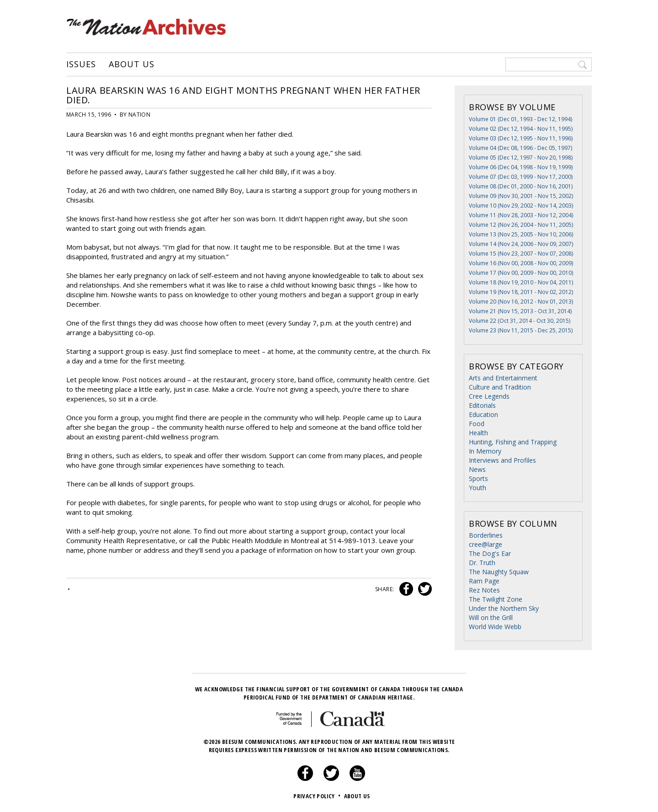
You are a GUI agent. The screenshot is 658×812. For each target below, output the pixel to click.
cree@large (486, 544)
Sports (478, 478)
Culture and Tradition (500, 387)
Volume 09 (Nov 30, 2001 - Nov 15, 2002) (521, 196)
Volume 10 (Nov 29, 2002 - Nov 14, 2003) (521, 206)
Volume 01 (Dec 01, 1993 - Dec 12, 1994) (520, 119)
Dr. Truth (482, 563)
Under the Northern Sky (504, 608)
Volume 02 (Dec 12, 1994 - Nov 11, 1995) (521, 129)
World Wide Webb (495, 627)
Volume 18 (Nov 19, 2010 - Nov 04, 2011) (521, 282)
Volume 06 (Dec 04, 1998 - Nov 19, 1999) (521, 167)
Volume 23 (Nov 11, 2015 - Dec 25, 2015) (521, 330)
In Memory (485, 451)
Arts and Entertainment (503, 378)
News (477, 469)
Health (478, 433)
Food (477, 424)
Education (483, 414)
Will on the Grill (491, 617)
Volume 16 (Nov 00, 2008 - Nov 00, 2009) (521, 263)
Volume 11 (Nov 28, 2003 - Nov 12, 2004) (521, 215)
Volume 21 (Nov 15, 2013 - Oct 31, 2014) (520, 311)
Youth (478, 488)
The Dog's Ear (490, 553)
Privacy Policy (318, 796)
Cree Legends (489, 396)
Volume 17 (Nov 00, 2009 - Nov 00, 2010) (521, 273)
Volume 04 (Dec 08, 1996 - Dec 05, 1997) (520, 148)
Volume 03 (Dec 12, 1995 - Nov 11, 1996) (521, 138)
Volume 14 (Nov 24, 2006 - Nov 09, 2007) (521, 244)
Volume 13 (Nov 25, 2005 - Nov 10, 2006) (521, 234)
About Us (131, 64)
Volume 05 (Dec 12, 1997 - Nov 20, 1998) (521, 158)
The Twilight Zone (496, 599)
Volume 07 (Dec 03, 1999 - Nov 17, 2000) (521, 177)
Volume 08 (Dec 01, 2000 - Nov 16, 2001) (521, 186)
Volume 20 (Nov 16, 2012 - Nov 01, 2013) (521, 302)
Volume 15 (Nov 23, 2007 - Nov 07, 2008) (521, 254)
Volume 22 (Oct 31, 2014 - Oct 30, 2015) (520, 321)
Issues (81, 64)
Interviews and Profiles (502, 460)
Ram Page (484, 581)
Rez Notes (484, 590)
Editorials (482, 405)
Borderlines (486, 535)
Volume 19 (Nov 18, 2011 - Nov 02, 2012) (521, 292)
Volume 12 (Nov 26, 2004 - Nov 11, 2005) (521, 225)
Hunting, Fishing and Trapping (513, 442)
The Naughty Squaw (499, 572)
